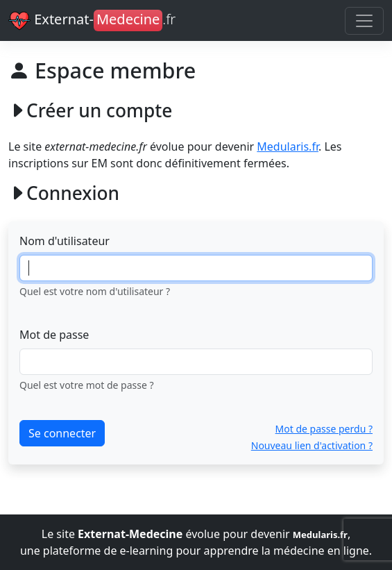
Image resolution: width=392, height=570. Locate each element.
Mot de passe (54, 335)
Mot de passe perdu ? (324, 429)
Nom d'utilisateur (65, 241)
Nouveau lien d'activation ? (312, 445)
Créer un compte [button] (90, 111)
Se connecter (62, 433)
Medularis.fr (288, 146)
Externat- (92, 21)
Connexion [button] (64, 194)
